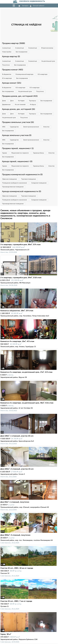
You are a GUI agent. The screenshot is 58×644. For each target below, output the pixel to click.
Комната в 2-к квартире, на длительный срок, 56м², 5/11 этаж (27, 403)
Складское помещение (39, 183)
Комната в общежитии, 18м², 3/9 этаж (17, 311)
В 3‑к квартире (7, 78)
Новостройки (7, 52)
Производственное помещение (13, 187)
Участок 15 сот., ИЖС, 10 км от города (17, 568)
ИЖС (4, 127)
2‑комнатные (19, 48)
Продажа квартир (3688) (13, 43)
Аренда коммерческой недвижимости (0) (22, 191)
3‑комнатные (33, 48)
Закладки (23, 6)
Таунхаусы (32, 101)
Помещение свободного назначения (14, 183)
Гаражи (5, 153)
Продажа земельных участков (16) (18, 122)
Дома (4, 101)
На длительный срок (48, 61)
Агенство (46, 127)
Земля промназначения (31, 127)
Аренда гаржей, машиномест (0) (17, 162)
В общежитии (7, 74)
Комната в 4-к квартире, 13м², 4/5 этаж (17, 341)
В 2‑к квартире (43, 74)
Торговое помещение (29, 179)
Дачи (12, 101)
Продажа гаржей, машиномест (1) (18, 148)
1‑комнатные (6, 48)
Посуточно (6, 65)
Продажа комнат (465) (13, 70)
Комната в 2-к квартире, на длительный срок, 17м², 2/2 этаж (26, 372)
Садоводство (14, 127)
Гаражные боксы (39, 153)
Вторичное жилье (47, 48)
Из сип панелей (20, 105)
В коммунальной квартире (24, 74)
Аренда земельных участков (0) (17, 135)
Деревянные (6, 105)
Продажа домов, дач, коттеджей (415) (20, 96)
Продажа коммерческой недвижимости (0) (22, 175)
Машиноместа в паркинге (20, 153)
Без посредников (22, 52)
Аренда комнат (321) (12, 83)
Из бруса (33, 105)
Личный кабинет (37, 6)
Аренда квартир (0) (11, 57)
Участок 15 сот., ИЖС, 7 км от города (16, 601)
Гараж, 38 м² (6, 634)
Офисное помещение (9, 179)
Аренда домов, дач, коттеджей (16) (18, 109)
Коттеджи (21, 101)
